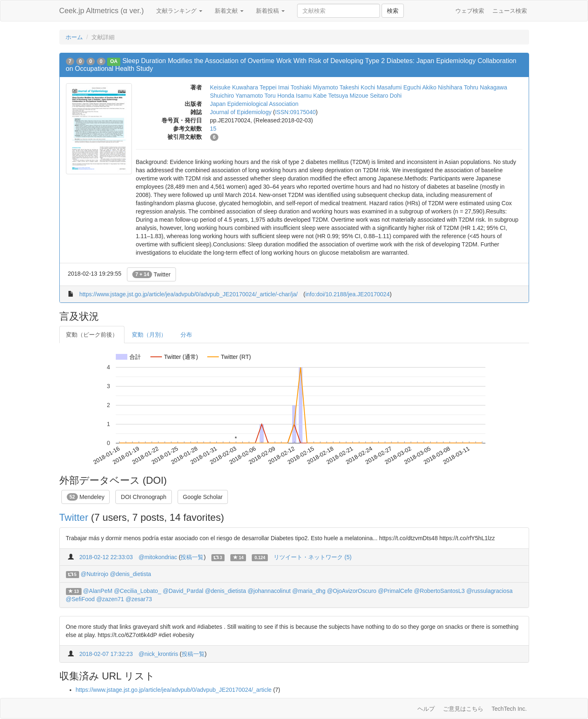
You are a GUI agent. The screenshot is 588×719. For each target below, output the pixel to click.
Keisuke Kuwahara (234, 87)
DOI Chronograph (144, 497)
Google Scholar (203, 497)
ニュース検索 (510, 11)
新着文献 (229, 11)
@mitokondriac (158, 557)
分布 (186, 335)
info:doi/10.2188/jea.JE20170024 (348, 294)
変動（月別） (149, 335)
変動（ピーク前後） (92, 335)
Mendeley (86, 497)
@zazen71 (110, 599)
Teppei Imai (274, 87)
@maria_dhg (309, 591)
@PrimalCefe (395, 591)
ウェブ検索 (470, 11)
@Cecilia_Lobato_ (138, 591)
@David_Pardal (183, 591)
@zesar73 (139, 599)
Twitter (151, 274)
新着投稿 (270, 11)
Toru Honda (279, 96)
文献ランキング (179, 11)
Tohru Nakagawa (486, 87)
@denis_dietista (131, 574)
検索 (393, 11)
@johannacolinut (269, 591)
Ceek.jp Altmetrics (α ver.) (102, 11)
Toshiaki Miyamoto (314, 87)
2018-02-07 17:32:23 (106, 654)
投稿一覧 (192, 557)
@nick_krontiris (158, 654)
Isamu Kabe (311, 96)
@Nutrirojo (95, 574)
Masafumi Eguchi (399, 87)
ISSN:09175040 (295, 112)
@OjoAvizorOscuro (352, 591)
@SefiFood (80, 599)
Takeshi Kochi (357, 87)
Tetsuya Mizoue (348, 96)
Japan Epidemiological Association (254, 104)
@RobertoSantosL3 (439, 591)
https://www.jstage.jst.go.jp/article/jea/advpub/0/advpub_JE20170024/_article (174, 690)
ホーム (74, 37)
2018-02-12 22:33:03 (106, 557)
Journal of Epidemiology (241, 112)
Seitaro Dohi (386, 96)
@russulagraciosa (490, 591)
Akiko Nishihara (442, 87)
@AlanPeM (98, 591)
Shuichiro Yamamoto (237, 96)
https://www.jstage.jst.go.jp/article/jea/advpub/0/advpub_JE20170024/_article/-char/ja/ (188, 294)
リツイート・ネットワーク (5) (313, 557)
